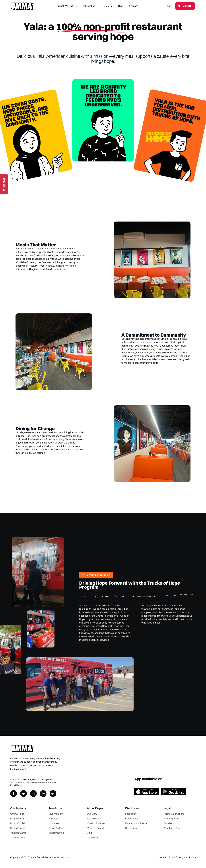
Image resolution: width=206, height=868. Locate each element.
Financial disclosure (136, 823)
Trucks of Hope (18, 838)
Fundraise (54, 819)
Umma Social (17, 823)
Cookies (168, 823)
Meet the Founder (96, 828)
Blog (121, 6)
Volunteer (54, 823)
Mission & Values (96, 823)
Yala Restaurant (19, 833)
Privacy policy (171, 819)
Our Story (92, 814)
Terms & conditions (174, 814)
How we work (94, 819)
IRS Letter (130, 814)
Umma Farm (17, 819)
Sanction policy (172, 828)
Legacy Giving (56, 833)
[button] (68, 6)
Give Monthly (56, 814)
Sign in (169, 6)
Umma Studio (18, 828)
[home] (22, 6)
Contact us (93, 838)
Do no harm (131, 828)
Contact (133, 6)
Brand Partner (56, 828)
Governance (132, 819)
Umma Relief (17, 814)
